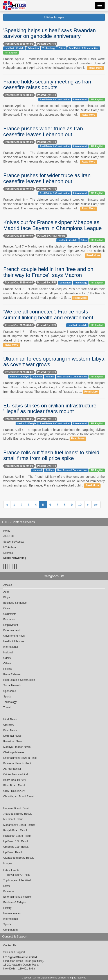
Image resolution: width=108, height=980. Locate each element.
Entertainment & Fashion (18, 897)
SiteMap (8, 553)
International (80, 99)
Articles (8, 585)
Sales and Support (14, 952)
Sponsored (10, 691)
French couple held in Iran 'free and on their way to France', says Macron (48, 272)
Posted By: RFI (46, 44)
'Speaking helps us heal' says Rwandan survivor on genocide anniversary (49, 33)
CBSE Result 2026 (14, 791)
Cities (62, 48)
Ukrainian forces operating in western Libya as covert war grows (54, 362)
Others (7, 663)
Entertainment (12, 630)
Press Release (12, 674)
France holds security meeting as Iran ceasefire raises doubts (47, 84)
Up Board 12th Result (16, 847)
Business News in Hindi (17, 763)
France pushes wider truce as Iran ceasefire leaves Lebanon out (43, 131)
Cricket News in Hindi (16, 774)
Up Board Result (13, 852)
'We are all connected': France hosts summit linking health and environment (48, 314)
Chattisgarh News (14, 752)
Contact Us (10, 945)
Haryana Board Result (16, 808)
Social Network (12, 685)
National (37, 377)
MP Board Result (13, 819)
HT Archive (10, 547)
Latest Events (11, 870)
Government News (14, 636)
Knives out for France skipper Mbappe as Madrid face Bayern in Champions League (52, 225)
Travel (7, 708)
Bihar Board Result (14, 785)
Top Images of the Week (17, 880)
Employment (11, 625)
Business (9, 891)
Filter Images (54, 17)
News (7, 886)
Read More (96, 68)
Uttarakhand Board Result (18, 858)
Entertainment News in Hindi (20, 758)
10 (80, 505)
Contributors (10, 930)
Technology (49, 48)
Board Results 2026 (15, 780)
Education (33, 48)
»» (96, 505)
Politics (49, 377)
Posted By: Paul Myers (51, 236)
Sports (7, 697)
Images (8, 863)
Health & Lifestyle (14, 48)
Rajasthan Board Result (17, 836)
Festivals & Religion (15, 902)
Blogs (7, 597)
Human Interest (12, 913)
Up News (9, 725)
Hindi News (10, 719)
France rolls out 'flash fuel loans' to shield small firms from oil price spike (51, 455)
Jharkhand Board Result (17, 814)
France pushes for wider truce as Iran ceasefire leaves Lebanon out (47, 178)
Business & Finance (15, 603)
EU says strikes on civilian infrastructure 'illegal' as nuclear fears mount (50, 408)
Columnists (10, 614)
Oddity (7, 658)
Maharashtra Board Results (19, 825)
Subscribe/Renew (14, 542)
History (7, 908)
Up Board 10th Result (16, 841)
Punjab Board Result (15, 830)
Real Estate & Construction (84, 48)
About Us (9, 536)
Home (7, 531)
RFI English (11, 53)
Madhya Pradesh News (17, 747)
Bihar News (10, 730)
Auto (6, 592)
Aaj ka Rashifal (12, 769)
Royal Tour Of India (18, 875)
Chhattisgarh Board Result (19, 796)
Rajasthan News (13, 741)
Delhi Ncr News (12, 736)
